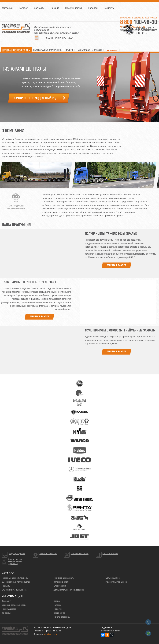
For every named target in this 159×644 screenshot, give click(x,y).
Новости (58, 609)
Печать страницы (62, 617)
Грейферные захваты (64, 578)
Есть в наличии (113, 578)
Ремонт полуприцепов (116, 582)
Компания (7, 8)
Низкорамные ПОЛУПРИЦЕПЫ (16, 50)
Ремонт (55, 8)
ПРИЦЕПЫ (70, 50)
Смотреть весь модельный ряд (36, 98)
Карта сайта (59, 613)
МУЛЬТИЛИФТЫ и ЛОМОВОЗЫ (91, 50)
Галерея (93, 8)
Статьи (57, 601)
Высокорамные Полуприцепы (48, 50)
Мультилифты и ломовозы (14, 590)
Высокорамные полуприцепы (16, 582)
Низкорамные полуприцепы (15, 578)
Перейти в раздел (116, 265)
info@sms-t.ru (50, 634)
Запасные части (61, 582)
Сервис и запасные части (14, 605)
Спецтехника (60, 586)
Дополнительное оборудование (69, 590)
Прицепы (6, 586)
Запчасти (39, 8)
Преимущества (74, 8)
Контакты (109, 8)
